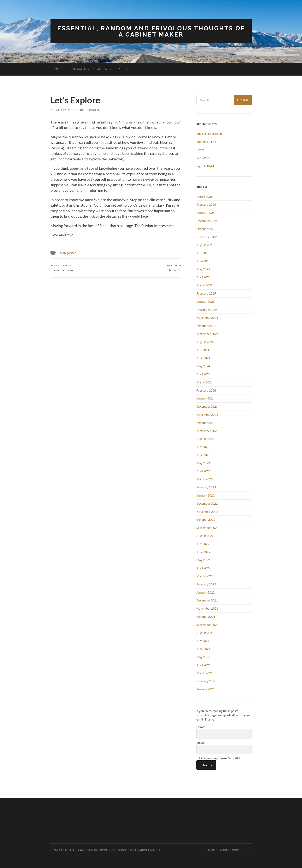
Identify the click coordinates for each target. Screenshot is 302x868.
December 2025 (207, 220)
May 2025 (203, 269)
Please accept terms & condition (220, 758)
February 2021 (206, 681)
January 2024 (205, 398)
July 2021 (203, 640)
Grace (200, 149)
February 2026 (206, 204)
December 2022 (207, 503)
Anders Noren (231, 850)
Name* (224, 731)
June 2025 (203, 261)
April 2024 (203, 374)
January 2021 (205, 689)
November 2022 (207, 511)
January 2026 (205, 212)
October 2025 (206, 228)
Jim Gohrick (90, 110)
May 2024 (203, 366)
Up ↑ (249, 850)
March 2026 (204, 196)
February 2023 (206, 487)
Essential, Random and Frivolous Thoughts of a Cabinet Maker (151, 31)
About (124, 69)
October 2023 (206, 422)
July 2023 (203, 447)
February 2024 (206, 390)
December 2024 (207, 309)
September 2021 (207, 624)
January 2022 (205, 592)
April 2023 (203, 471)
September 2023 (207, 430)
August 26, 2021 (63, 110)
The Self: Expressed (209, 133)
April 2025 (203, 277)
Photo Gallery (78, 69)
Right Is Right (205, 166)
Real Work (203, 157)
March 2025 (204, 285)
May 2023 (203, 463)
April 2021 (203, 665)
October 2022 (206, 519)
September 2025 (207, 236)
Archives (104, 69)
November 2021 (207, 608)
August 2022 (205, 535)
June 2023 (203, 455)
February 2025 (206, 293)
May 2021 (203, 657)
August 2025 (205, 245)
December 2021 (207, 600)
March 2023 (204, 479)
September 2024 (207, 333)
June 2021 (203, 649)
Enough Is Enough (63, 268)
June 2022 (203, 552)
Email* (224, 747)
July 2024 (203, 350)
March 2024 (204, 382)
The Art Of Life (206, 141)
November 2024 (207, 317)
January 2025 (205, 301)
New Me (174, 268)
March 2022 (204, 576)
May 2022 (203, 560)
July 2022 (203, 543)
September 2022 (207, 527)
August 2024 (205, 341)
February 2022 (206, 584)
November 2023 (207, 414)
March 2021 (204, 673)
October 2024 (206, 325)
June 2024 (203, 358)
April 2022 (203, 568)
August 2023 (205, 438)
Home (55, 69)
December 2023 (207, 406)
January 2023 (205, 495)
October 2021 (206, 616)
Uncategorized (67, 252)
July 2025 (203, 253)
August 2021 (205, 632)
